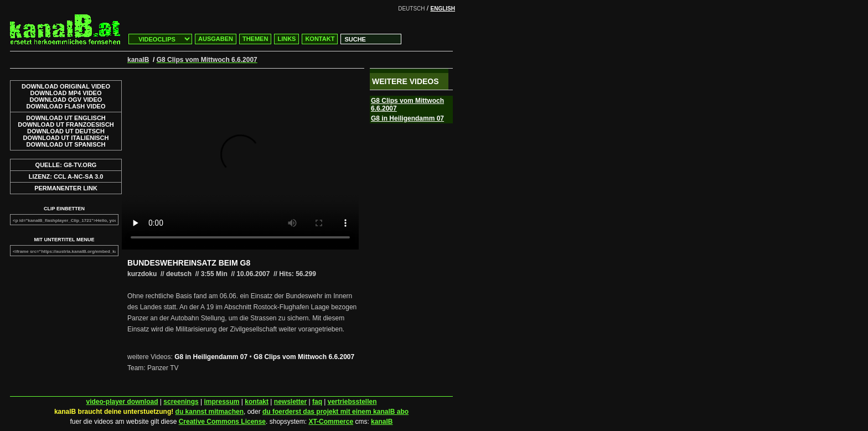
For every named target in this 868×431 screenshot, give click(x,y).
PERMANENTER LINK (66, 188)
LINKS (286, 39)
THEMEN (255, 39)
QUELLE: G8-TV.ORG (66, 165)
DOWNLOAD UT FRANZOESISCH (66, 124)
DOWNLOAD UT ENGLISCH (66, 118)
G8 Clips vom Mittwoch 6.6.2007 (304, 357)
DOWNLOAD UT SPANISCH (66, 144)
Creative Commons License (222, 422)
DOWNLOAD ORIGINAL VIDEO (66, 86)
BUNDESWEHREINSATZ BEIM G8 (189, 263)
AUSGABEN (216, 39)
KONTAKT (320, 39)
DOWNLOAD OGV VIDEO (66, 100)
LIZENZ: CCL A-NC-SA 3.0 (66, 176)
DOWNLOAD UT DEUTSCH (66, 131)
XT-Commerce (331, 422)
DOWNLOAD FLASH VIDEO (66, 106)
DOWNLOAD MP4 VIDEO (66, 93)
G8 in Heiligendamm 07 (211, 357)
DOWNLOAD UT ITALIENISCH (66, 138)
